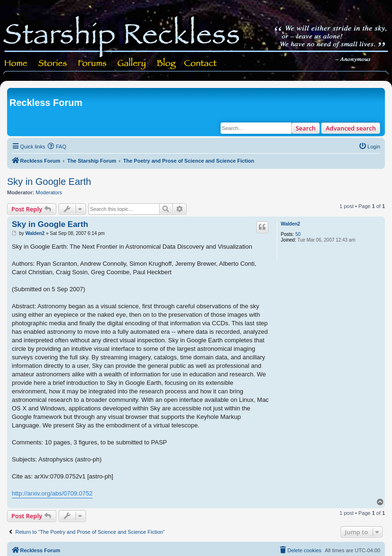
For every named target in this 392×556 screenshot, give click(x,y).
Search (306, 128)
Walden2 (291, 224)
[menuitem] (57, 147)
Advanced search (351, 128)
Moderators (49, 192)
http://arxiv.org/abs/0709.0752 (52, 493)
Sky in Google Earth (49, 182)
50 (298, 234)
